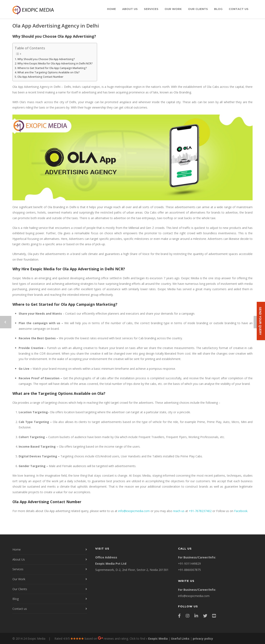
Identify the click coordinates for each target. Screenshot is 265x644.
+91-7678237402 (200, 511)
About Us (130, 9)
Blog (218, 9)
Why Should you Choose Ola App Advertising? (46, 59)
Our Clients (198, 9)
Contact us (239, 9)
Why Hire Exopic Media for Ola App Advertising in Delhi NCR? (55, 63)
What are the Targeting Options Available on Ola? (49, 72)
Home (111, 9)
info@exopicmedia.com (134, 511)
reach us (179, 511)
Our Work (173, 9)
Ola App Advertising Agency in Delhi (56, 26)
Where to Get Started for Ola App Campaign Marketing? (52, 68)
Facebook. (241, 511)
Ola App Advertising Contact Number (40, 77)
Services (151, 9)
